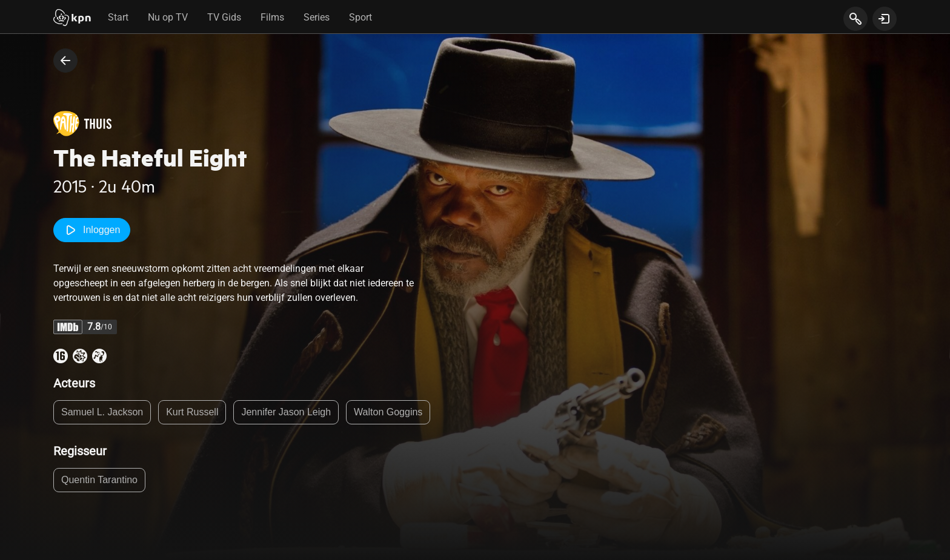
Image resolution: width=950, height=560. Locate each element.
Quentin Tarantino (99, 480)
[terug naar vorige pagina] (65, 61)
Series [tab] (317, 17)
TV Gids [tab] (224, 17)
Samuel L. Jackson (102, 412)
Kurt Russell (192, 412)
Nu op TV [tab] (168, 17)
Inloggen (92, 230)
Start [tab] (118, 17)
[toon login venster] (885, 19)
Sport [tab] (360, 17)
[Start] (72, 19)
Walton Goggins (388, 412)
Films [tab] (272, 17)
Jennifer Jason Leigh (286, 412)
